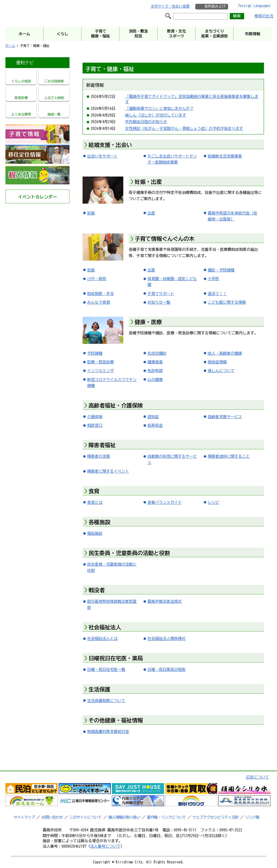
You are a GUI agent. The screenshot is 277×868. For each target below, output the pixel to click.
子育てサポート (161, 294)
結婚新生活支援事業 (225, 156)
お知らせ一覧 (159, 302)
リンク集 (252, 817)
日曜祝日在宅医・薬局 (116, 658)
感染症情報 (217, 362)
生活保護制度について (106, 701)
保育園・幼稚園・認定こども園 (172, 282)
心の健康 (155, 380)
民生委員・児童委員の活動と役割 (129, 553)
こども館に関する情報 (227, 302)
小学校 (213, 279)
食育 (94, 491)
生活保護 (99, 689)
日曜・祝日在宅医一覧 (106, 670)
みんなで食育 (99, 302)
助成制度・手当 (100, 294)
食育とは (95, 502)
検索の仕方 (264, 16)
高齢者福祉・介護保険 (116, 405)
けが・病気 (97, 279)
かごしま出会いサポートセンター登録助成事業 (172, 159)
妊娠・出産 (148, 182)
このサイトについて (85, 817)
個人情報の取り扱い (124, 817)
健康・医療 (148, 322)
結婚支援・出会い (110, 145)
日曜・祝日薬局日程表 (166, 670)
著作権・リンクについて (166, 817)
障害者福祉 (102, 445)
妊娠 (91, 213)
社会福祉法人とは (102, 639)
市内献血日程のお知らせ (146, 122)
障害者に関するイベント (108, 471)
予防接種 (95, 353)
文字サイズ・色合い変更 (170, 6)
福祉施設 (95, 533)
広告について (257, 777)
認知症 (153, 417)
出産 (151, 213)
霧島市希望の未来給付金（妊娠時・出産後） (232, 216)
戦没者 (97, 590)
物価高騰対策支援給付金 (108, 732)
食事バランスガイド (165, 502)
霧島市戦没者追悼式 (165, 601)
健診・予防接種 (221, 270)
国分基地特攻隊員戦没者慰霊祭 (112, 604)
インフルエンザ (100, 371)
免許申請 (155, 371)
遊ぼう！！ (217, 294)
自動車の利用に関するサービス (172, 459)
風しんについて (221, 371)
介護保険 (95, 417)
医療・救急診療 (100, 362)
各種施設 (99, 522)
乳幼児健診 (157, 353)
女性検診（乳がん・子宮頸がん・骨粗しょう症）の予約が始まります (184, 129)
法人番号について (105, 846)
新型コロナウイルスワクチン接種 (112, 383)
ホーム (10, 46)
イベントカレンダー (37, 197)
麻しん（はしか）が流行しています (156, 115)
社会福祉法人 (105, 627)
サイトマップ (24, 817)
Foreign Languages (254, 6)
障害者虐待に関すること (229, 456)
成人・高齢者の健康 (225, 353)
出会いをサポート (102, 156)
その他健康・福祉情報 (116, 720)
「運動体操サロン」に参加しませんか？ (159, 108)
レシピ (213, 502)
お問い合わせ (52, 817)
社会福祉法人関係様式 (166, 639)
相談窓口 (95, 425)
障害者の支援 (99, 456)
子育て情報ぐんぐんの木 (165, 239)
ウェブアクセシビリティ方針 (215, 817)
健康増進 (155, 362)
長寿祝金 (155, 425)
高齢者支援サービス (225, 417)
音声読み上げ (215, 6)
